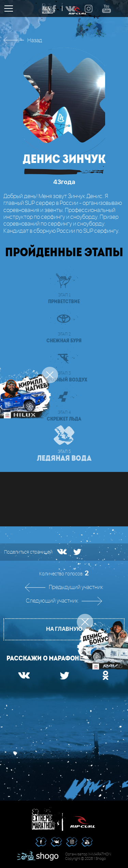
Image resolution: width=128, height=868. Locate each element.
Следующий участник (52, 601)
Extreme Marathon (49, 9)
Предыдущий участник (76, 587)
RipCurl (83, 819)
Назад (35, 41)
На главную (64, 629)
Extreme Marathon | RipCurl (46, 819)
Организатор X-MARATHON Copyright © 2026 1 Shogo (88, 857)
